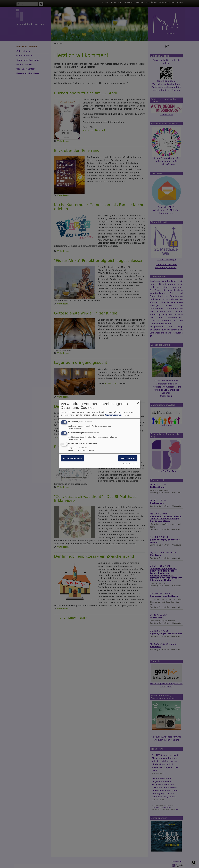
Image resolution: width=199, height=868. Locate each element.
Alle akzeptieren (128, 459)
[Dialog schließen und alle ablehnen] (138, 402)
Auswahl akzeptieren (72, 459)
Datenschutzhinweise (114, 415)
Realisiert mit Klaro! (130, 464)
